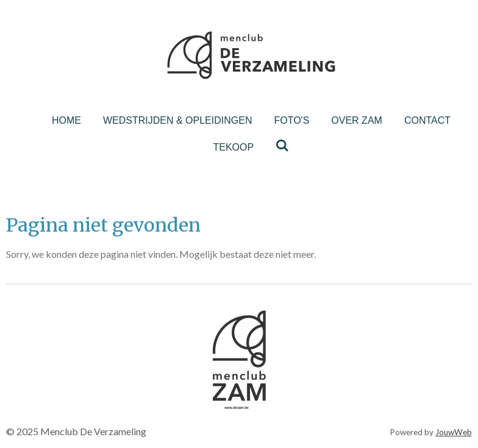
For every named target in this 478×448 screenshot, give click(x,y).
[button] (327, 308)
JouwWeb (454, 432)
